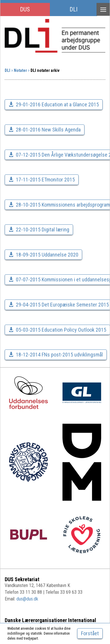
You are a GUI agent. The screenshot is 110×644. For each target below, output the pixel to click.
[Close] (90, 633)
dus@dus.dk (27, 599)
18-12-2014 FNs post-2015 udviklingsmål (56, 355)
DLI (73, 9)
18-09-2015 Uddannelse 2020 (43, 255)
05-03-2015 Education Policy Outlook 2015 (57, 330)
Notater (20, 70)
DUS (25, 9)
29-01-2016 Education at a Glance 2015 (54, 104)
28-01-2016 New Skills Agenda (45, 130)
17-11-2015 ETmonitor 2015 (42, 180)
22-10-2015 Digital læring (39, 230)
